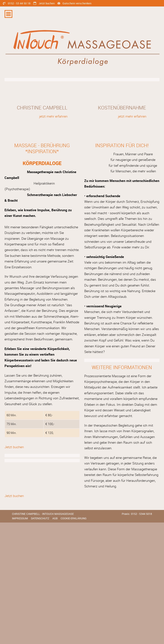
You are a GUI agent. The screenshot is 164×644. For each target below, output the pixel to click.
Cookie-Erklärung (74, 518)
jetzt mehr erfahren (53, 116)
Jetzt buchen (47, 3)
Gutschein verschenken (77, 3)
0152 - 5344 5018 (141, 514)
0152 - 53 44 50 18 (19, 3)
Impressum (20, 518)
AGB (55, 518)
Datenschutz (40, 518)
